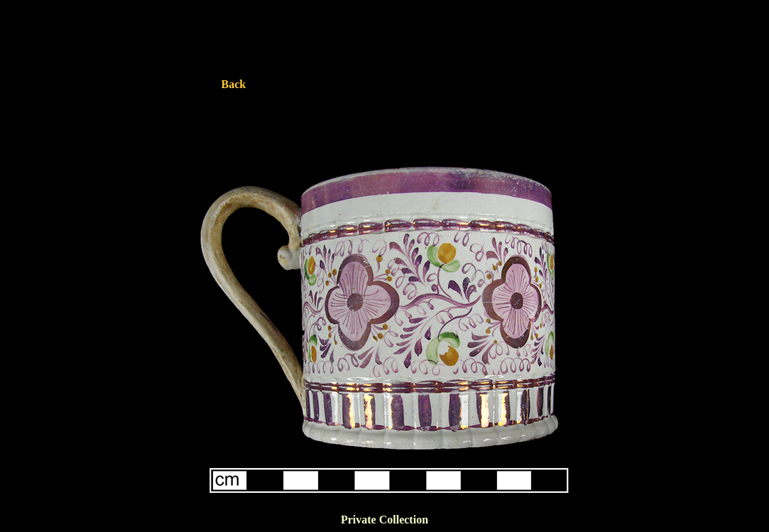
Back (234, 84)
